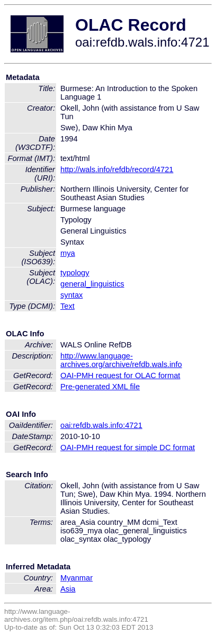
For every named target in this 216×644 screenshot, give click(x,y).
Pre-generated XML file (100, 387)
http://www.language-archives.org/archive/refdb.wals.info (121, 360)
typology (75, 273)
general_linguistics (92, 284)
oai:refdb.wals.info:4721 (101, 425)
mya (68, 253)
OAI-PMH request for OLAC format (120, 375)
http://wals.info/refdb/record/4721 (117, 169)
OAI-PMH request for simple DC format (128, 448)
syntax (71, 295)
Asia (68, 589)
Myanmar (76, 578)
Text (67, 306)
